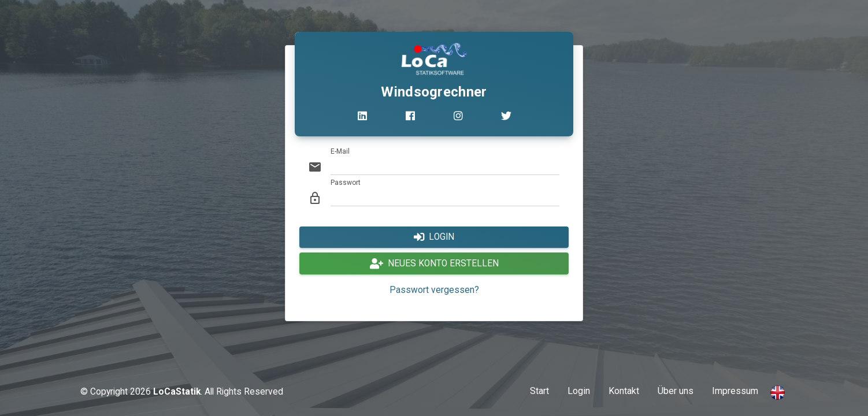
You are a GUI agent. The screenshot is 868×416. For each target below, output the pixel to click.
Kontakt (624, 391)
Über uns (676, 391)
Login (579, 391)
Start (539, 391)
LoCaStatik (177, 392)
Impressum (735, 391)
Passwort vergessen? (434, 290)
